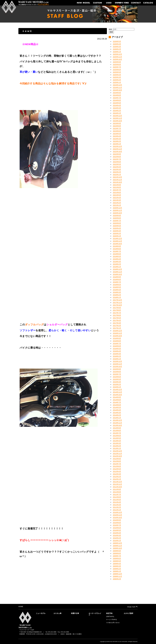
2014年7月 (117, 402)
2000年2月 (117, 579)
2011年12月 (117, 482)
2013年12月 (117, 420)
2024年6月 (117, 100)
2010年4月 (117, 533)
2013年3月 (117, 443)
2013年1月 (117, 448)
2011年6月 (117, 497)
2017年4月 (117, 320)
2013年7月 (117, 433)
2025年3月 (117, 77)
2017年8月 (117, 310)
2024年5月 (117, 103)
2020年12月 (117, 208)
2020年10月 (117, 213)
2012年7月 (117, 464)
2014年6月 (117, 405)
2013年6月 (117, 436)
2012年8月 (117, 461)
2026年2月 (117, 49)
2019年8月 (117, 249)
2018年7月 (117, 282)
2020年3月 (117, 231)
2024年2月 (117, 111)
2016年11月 (117, 333)
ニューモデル (41, 613)
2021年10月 (117, 182)
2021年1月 (117, 205)
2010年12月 (117, 512)
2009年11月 (117, 546)
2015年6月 (117, 377)
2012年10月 (117, 456)
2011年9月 (117, 489)
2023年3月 (117, 139)
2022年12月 (117, 146)
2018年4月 (117, 290)
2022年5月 (117, 164)
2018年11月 (117, 272)
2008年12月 (117, 574)
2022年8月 (117, 157)
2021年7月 (117, 190)
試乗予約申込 (110, 617)
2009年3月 (117, 566)
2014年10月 (117, 395)
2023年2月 (117, 141)
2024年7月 (117, 98)
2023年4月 (117, 136)
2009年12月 (117, 543)
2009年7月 (117, 556)
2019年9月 (117, 246)
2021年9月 (117, 185)
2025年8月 (117, 64)
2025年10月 (117, 59)
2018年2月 (117, 295)
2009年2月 (117, 569)
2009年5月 (117, 561)
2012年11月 (117, 454)
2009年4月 (117, 564)
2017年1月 (117, 328)
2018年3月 (117, 292)
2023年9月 (117, 123)
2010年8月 (117, 523)
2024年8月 (117, 95)
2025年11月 (117, 57)
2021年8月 (117, 187)
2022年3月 (117, 169)
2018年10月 (117, 274)
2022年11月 (117, 149)
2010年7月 (117, 525)
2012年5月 (117, 469)
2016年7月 (117, 343)
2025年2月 (117, 80)
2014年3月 (117, 413)
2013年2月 (117, 446)
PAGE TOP (132, 607)
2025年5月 (117, 72)
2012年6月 (117, 466)
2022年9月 (117, 154)
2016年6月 (117, 346)
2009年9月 (117, 551)
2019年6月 (117, 254)
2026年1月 (117, 52)
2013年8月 (117, 430)
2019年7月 (117, 251)
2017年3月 (117, 323)
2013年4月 (117, 441)
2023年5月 (117, 134)
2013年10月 (117, 425)
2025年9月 (117, 62)
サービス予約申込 (112, 620)
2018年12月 (117, 269)
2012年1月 (117, 479)
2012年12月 (117, 451)
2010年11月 (117, 515)
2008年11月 (117, 576)
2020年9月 (117, 215)
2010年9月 (117, 520)
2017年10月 (117, 305)
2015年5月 (117, 379)
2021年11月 (117, 180)
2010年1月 (117, 541)
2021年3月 (117, 200)
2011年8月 (117, 492)
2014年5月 (117, 407)
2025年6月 (117, 70)
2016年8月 (117, 341)
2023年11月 (117, 118)
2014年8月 (117, 400)
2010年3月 (117, 535)
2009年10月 (117, 548)
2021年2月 (117, 203)
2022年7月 (117, 159)
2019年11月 (117, 241)
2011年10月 (117, 487)
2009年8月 (117, 553)
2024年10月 (117, 90)
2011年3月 (117, 505)
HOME (21, 607)
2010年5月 (117, 530)
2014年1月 (117, 418)
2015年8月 (117, 372)
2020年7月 (117, 221)
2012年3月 (117, 474)
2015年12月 (117, 361)
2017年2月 (117, 326)
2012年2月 (117, 477)
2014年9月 (117, 397)
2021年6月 (117, 192)
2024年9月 (117, 93)
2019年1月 (117, 267)
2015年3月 (117, 382)
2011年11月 (117, 484)
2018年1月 (117, 297)
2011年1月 (117, 510)
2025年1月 (117, 82)
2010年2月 (117, 538)
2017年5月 (117, 318)
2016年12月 (117, 331)
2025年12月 (117, 54)
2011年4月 (117, 502)
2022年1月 (117, 175)
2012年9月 (117, 459)
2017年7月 (117, 313)
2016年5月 (117, 349)
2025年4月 (117, 75)
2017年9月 (117, 308)
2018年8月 (117, 279)
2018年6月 (117, 285)
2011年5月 (117, 500)
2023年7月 (117, 128)
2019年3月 (117, 262)
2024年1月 (117, 113)
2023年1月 (117, 144)
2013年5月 (117, 438)
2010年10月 (117, 517)
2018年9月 (117, 277)
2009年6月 (117, 558)
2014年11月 (117, 392)
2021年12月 (117, 177)
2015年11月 (117, 364)
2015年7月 (117, 374)
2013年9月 (117, 428)
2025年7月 (117, 67)
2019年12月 (117, 239)
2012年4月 (117, 471)
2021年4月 (117, 198)
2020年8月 (117, 218)
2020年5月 (117, 226)
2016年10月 (117, 336)
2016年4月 (117, 351)
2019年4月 (117, 259)
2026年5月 (117, 41)
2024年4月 (117, 105)
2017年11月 (117, 302)
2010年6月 (117, 528)
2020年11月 (117, 210)
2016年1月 (117, 359)
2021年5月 (117, 195)
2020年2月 (117, 233)
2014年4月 (117, 410)
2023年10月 (117, 121)
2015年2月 (117, 384)
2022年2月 (117, 172)
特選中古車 (75, 613)
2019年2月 (117, 264)
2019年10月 (117, 244)
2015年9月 (117, 369)
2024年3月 (117, 108)
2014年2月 (117, 415)
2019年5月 (117, 256)
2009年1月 (117, 571)
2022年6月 (117, 162)
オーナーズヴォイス (95, 614)
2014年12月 (117, 390)
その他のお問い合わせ (113, 623)
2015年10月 (117, 366)
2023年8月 (117, 126)
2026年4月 (117, 44)
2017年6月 (117, 315)
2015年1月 (117, 387)
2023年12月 (117, 116)
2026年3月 (117, 47)
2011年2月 (117, 507)
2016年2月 (117, 356)
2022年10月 (117, 151)
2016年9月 (117, 338)
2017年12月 (117, 300)
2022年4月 (117, 167)
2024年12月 (117, 85)
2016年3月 (117, 354)
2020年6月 (117, 223)
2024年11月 (117, 88)
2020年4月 (117, 228)
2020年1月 (117, 236)
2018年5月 (117, 287)
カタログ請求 (128, 613)
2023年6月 (117, 131)
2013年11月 (117, 423)
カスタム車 (57, 613)
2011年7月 (117, 494)
